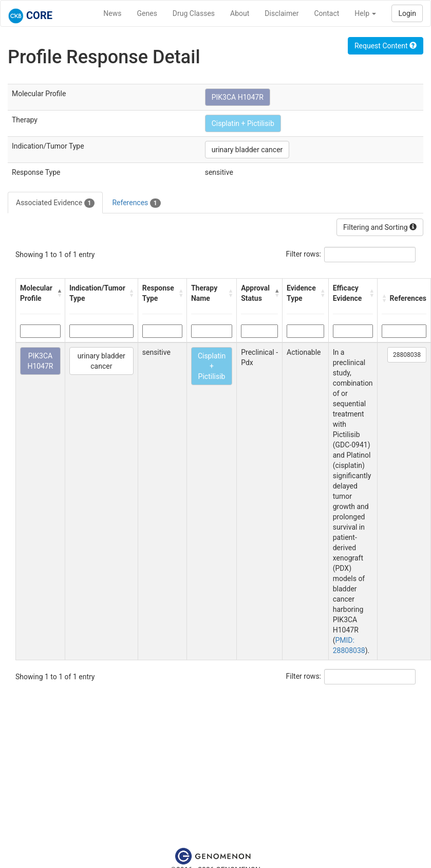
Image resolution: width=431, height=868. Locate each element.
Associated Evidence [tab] (55, 203)
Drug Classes (194, 13)
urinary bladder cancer (247, 150)
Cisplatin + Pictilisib (243, 123)
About (240, 13)
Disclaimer (282, 13)
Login (407, 13)
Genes (147, 13)
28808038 (407, 355)
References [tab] (136, 203)
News (112, 13)
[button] (58, 293)
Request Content (386, 46)
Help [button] (365, 13)
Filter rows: (304, 254)
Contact (326, 13)
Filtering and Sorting (380, 227)
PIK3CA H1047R (238, 97)
